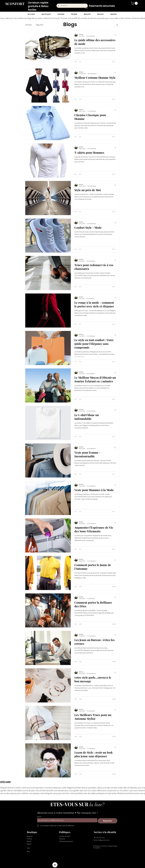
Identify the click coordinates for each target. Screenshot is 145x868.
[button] (135, 3)
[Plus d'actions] (116, 35)
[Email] (67, 820)
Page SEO (40, 25)
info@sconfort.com (104, 840)
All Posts (28, 25)
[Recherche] (72, 6)
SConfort (104, 846)
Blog (28, 851)
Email (39, 817)
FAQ (28, 848)
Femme (29, 841)
